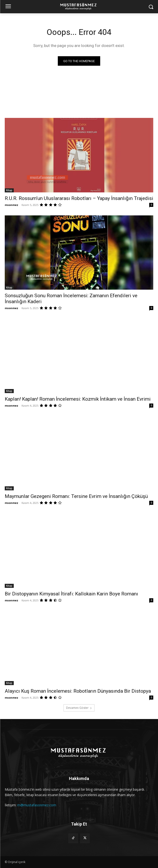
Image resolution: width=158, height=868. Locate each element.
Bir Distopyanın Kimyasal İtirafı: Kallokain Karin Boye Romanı (71, 594)
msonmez (11, 205)
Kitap (9, 190)
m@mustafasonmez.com (37, 805)
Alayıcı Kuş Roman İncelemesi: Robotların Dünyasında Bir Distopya (78, 691)
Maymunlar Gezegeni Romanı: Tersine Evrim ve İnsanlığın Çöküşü (76, 496)
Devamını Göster (79, 708)
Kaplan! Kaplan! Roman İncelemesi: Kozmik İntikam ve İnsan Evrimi (78, 399)
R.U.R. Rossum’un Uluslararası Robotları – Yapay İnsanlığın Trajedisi (79, 198)
